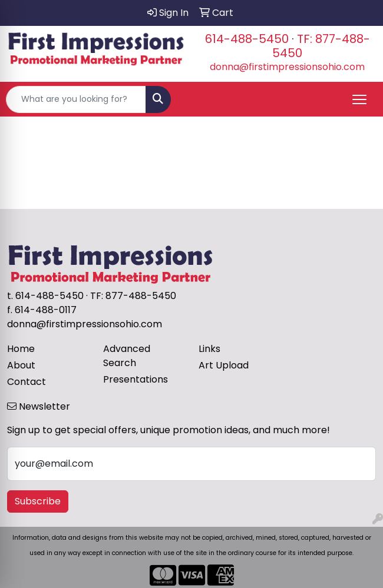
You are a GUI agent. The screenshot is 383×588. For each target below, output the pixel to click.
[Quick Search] (76, 99)
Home (21, 349)
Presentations (136, 379)
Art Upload (224, 365)
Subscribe (38, 501)
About (21, 365)
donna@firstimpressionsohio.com (287, 67)
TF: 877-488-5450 (321, 46)
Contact (27, 382)
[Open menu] (359, 99)
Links (209, 349)
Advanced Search (127, 356)
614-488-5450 (247, 39)
